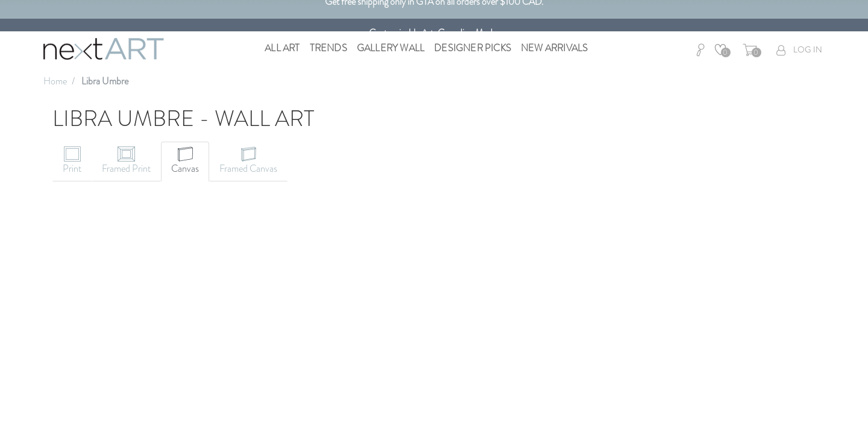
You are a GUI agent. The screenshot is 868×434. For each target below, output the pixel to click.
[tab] (72, 162)
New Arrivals (554, 48)
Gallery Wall (391, 48)
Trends (329, 48)
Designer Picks (473, 48)
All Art (282, 48)
